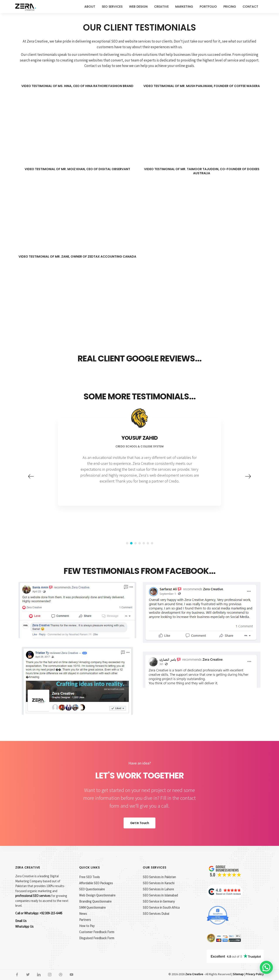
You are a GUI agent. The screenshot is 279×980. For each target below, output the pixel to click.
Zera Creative (194, 974)
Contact (250, 7)
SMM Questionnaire (92, 907)
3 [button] (135, 543)
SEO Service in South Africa (161, 907)
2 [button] (131, 543)
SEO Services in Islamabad (160, 895)
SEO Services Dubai (156, 914)
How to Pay (87, 926)
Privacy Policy (255, 974)
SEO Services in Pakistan (159, 877)
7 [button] (152, 543)
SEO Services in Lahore (158, 889)
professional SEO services (33, 896)
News (83, 914)
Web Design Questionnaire (97, 895)
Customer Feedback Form (97, 932)
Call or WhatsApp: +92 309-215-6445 (39, 913)
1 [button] (127, 543)
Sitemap (238, 974)
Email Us (21, 921)
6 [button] (148, 543)
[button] (266, 967)
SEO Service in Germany (159, 901)
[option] (139, 462)
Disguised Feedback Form (97, 938)
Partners (85, 920)
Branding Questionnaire (95, 901)
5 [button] (144, 543)
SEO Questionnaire (92, 889)
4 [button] (140, 543)
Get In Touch (139, 823)
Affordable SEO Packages (96, 883)
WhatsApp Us (24, 926)
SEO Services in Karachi (159, 883)
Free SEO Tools (89, 877)
